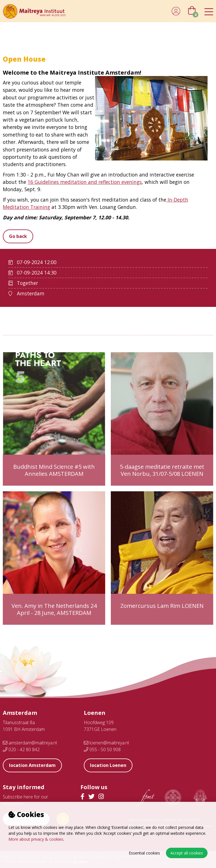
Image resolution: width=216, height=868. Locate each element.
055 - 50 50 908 (102, 749)
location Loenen (108, 765)
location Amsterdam (32, 765)
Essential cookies (144, 853)
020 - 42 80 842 (21, 749)
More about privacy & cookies (36, 839)
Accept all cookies (187, 853)
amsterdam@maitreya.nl (30, 743)
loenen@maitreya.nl (106, 743)
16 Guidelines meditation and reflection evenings (85, 182)
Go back (18, 236)
